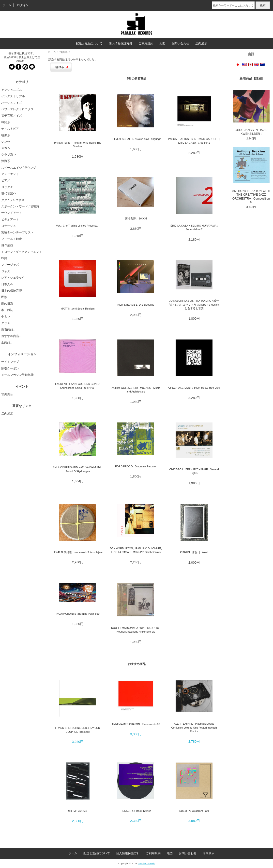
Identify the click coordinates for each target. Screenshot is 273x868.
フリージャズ (10, 265)
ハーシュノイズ (12, 103)
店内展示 (201, 43)
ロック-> (7, 187)
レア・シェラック (13, 278)
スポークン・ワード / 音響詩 (20, 206)
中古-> (6, 317)
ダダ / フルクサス (13, 200)
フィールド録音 (12, 239)
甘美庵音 (7, 394)
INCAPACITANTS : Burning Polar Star (78, 614)
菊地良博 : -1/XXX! (136, 218)
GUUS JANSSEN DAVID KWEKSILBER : (251, 113)
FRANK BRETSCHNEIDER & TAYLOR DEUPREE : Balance (77, 730)
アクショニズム (12, 90)
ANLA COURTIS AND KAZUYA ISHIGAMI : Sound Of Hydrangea (78, 469)
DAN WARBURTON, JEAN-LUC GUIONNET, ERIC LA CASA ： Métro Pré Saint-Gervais (136, 550)
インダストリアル (13, 96)
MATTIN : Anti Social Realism (78, 309)
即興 (4, 258)
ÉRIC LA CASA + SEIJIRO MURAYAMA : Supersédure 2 (194, 227)
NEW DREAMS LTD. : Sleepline (136, 305)
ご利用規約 (146, 43)
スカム (6, 148)
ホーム (7, 5)
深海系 (64, 52)
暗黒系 (6, 135)
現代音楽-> (8, 193)
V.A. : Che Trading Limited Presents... (78, 226)
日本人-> (7, 284)
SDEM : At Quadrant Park (194, 811)
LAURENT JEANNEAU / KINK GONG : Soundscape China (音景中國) (78, 386)
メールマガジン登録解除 (17, 375)
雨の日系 (7, 304)
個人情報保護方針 (121, 43)
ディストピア (10, 129)
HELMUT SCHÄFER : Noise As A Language (136, 139)
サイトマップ (10, 362)
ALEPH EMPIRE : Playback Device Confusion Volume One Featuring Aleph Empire (194, 727)
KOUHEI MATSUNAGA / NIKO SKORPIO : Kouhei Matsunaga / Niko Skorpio (136, 630)
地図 (162, 43)
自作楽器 (7, 245)
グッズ (6, 323)
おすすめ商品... (11, 336)
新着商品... (8, 329)
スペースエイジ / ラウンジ (19, 168)
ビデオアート (10, 219)
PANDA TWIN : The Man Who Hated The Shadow (78, 144)
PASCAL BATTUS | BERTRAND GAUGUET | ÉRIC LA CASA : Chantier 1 (194, 141)
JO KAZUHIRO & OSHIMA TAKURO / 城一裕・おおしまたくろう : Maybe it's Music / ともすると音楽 (194, 305)
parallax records (146, 863)
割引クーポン (10, 368)
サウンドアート (12, 213)
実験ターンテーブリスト (17, 232)
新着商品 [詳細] (251, 78)
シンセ (6, 142)
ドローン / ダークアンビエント (22, 252)
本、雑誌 (7, 310)
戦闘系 (6, 122)
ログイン (23, 5)
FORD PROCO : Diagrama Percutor (136, 466)
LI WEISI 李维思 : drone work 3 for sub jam (77, 552)
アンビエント (10, 174)
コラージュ (9, 226)
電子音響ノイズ (12, 116)
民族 (4, 297)
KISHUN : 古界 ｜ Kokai (194, 552)
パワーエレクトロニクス (17, 109)
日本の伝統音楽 (12, 291)
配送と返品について (89, 43)
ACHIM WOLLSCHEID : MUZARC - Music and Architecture (136, 390)
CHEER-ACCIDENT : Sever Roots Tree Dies (194, 388)
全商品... (7, 342)
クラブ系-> (8, 155)
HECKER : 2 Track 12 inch (136, 811)
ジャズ (6, 271)
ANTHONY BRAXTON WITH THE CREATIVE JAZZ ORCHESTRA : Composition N (251, 175)
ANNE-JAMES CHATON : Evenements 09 (136, 724)
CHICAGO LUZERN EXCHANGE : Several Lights (194, 471)
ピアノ (6, 180)
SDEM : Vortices (78, 811)
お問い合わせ (180, 43)
